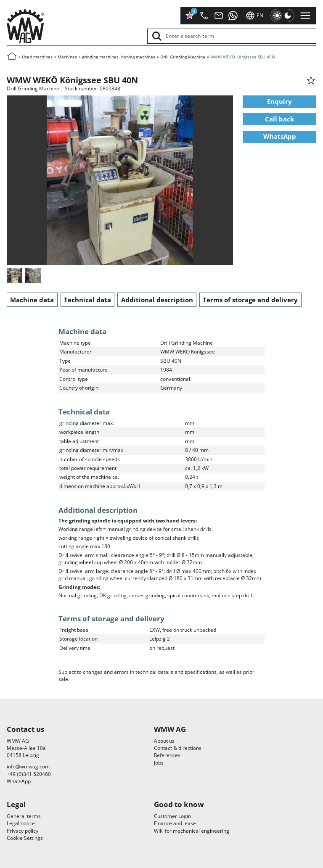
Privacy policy (23, 831)
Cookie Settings (25, 838)
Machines (67, 57)
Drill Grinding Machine (183, 57)
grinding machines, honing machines (119, 57)
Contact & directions (178, 748)
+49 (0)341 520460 (29, 774)
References (167, 755)
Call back (279, 119)
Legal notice (21, 823)
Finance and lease (175, 823)
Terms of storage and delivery (250, 300)
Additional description (157, 300)
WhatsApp (280, 137)
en (254, 16)
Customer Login (172, 816)
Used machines (37, 57)
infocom (28, 766)
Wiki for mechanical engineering (192, 831)
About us (164, 741)
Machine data (32, 300)
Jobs (159, 763)
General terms (24, 816)
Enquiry (279, 102)
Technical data (87, 300)
